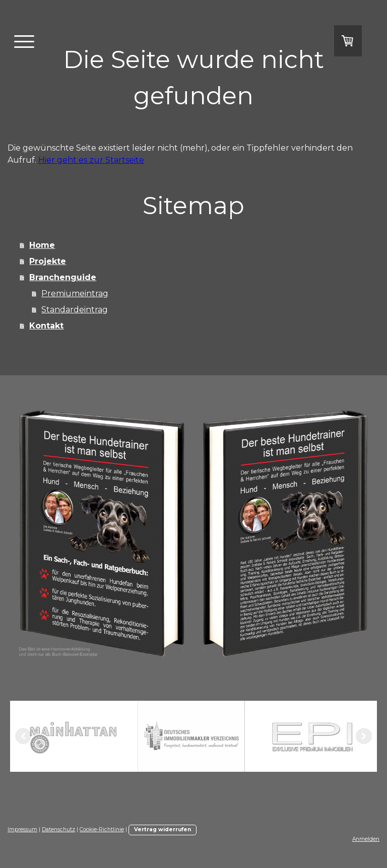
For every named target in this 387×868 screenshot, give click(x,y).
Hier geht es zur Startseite (91, 160)
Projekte (48, 261)
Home (42, 245)
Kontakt (46, 326)
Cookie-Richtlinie (102, 829)
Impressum (22, 829)
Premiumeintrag (75, 293)
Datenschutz (58, 829)
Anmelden (366, 839)
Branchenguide (63, 277)
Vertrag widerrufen (163, 829)
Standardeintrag (75, 310)
